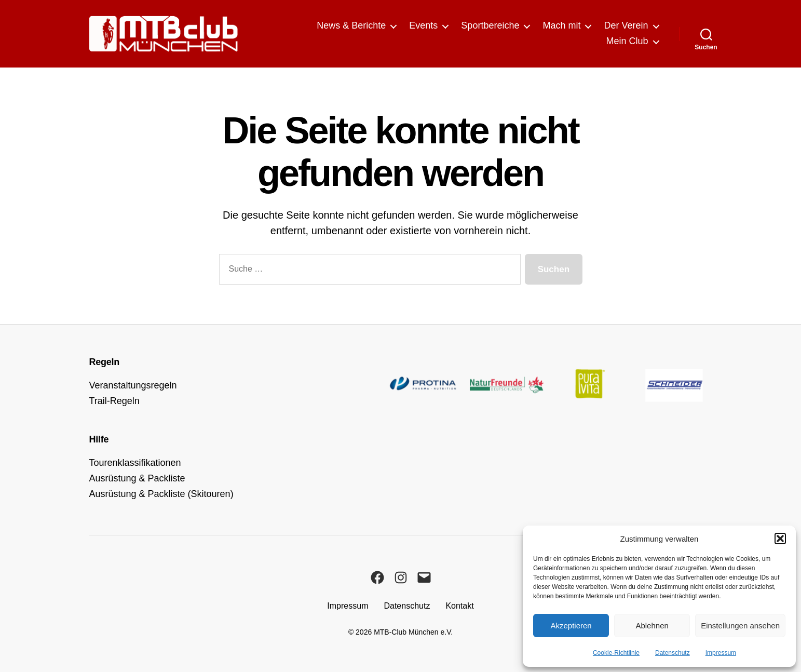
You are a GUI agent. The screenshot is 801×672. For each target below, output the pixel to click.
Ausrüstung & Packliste (137, 478)
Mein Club (627, 41)
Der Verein (626, 25)
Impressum (721, 653)
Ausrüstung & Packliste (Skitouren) (161, 494)
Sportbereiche (490, 25)
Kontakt (459, 606)
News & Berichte (351, 25)
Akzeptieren (571, 626)
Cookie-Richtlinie (616, 653)
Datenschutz (673, 653)
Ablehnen (652, 626)
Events (423, 25)
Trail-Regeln (114, 401)
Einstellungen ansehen (740, 626)
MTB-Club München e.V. (413, 632)
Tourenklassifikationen (135, 463)
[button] (780, 539)
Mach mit (561, 25)
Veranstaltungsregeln (133, 385)
